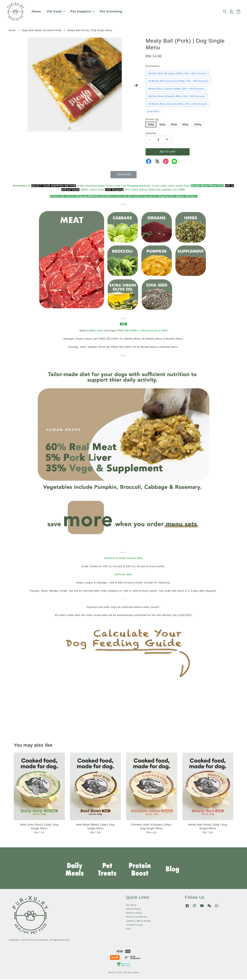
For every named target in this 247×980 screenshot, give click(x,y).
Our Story (131, 906)
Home (36, 12)
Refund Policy (133, 910)
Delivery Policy (134, 914)
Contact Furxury (135, 926)
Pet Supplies (83, 12)
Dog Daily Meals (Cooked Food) (42, 31)
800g (185, 125)
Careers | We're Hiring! (138, 922)
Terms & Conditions (136, 918)
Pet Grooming (111, 12)
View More (153, 112)
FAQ (128, 930)
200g (151, 125)
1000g (198, 125)
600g (174, 125)
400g (162, 125)
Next (136, 86)
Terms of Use (115, 973)
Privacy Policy (132, 973)
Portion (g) (152, 120)
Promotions (153, 67)
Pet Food (56, 12)
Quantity (151, 134)
